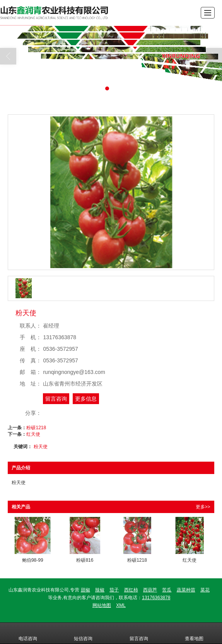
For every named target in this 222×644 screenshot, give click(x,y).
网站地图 (102, 605)
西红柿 (131, 590)
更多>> (203, 507)
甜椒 (85, 590)
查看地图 (194, 633)
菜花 (205, 590)
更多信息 (86, 399)
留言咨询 (56, 399)
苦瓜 (167, 590)
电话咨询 (28, 633)
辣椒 (100, 590)
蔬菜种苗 (186, 590)
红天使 (33, 434)
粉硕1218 (36, 428)
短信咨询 (83, 633)
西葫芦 (150, 590)
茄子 (114, 590)
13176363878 (156, 598)
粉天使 (41, 447)
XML (121, 605)
